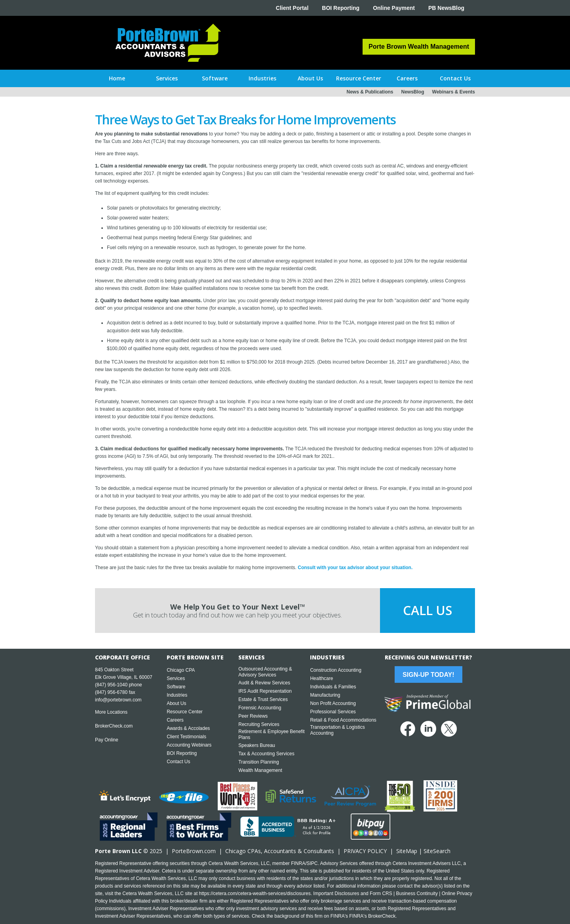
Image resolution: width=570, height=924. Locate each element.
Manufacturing (325, 695)
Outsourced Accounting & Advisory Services (265, 672)
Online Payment (394, 8)
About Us (176, 703)
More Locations (111, 712)
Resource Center (185, 712)
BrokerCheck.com (114, 726)
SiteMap (407, 851)
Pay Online (107, 740)
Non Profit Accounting (333, 703)
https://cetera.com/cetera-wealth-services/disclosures (255, 894)
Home (117, 78)
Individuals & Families (333, 687)
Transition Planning (258, 762)
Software (176, 687)
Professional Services (333, 712)
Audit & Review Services (264, 683)
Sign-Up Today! (428, 675)
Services (176, 678)
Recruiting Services (259, 724)
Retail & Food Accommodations (343, 720)
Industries (177, 695)
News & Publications (370, 92)
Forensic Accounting (260, 708)
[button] (167, 78)
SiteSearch (437, 851)
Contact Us (178, 762)
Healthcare (321, 678)
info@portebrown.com (118, 700)
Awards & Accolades (188, 728)
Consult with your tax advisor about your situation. (355, 568)
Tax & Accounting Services (266, 754)
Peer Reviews (253, 716)
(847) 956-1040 (111, 685)
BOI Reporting (341, 8)
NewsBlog (413, 92)
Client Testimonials (186, 737)
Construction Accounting (335, 670)
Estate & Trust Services (263, 699)
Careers (175, 720)
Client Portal (292, 8)
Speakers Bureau (257, 745)
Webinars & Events (454, 92)
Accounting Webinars (189, 745)
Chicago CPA (181, 670)
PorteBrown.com (194, 851)
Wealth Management (260, 770)
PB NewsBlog (446, 8)
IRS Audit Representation (265, 691)
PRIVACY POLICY (365, 851)
